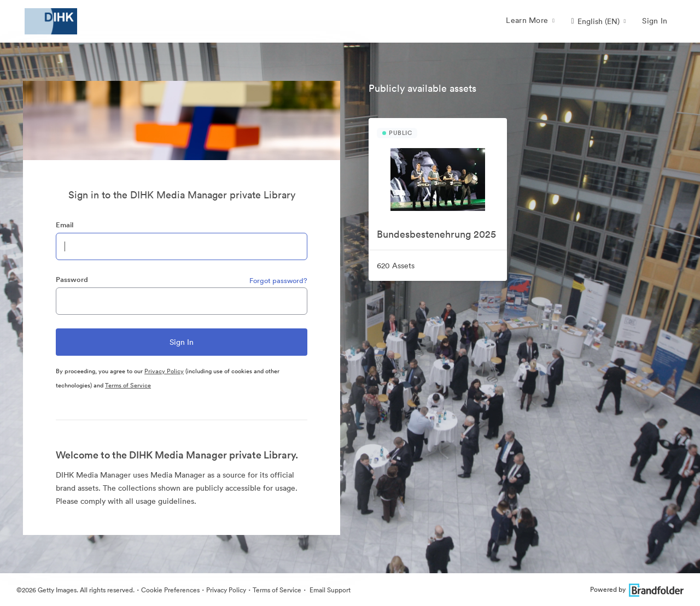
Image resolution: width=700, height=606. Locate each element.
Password (72, 280)
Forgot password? (278, 281)
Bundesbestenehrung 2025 (436, 234)
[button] (598, 21)
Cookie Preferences (170, 590)
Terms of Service (128, 385)
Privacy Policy (164, 371)
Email (65, 225)
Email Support (329, 590)
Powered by (637, 589)
